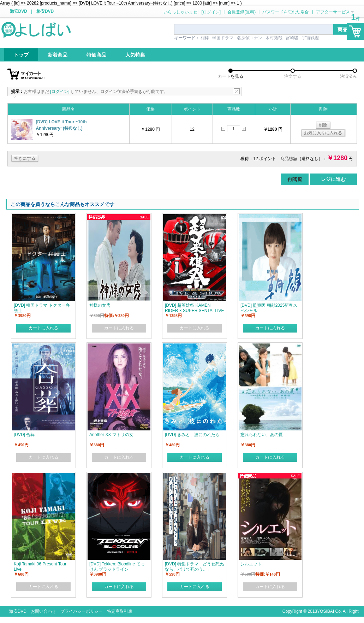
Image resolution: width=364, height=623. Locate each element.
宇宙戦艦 (310, 38)
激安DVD (19, 11)
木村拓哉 (274, 38)
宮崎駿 (292, 38)
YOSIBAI (326, 611)
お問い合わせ (43, 611)
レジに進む (333, 179)
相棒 (205, 38)
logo (37, 29)
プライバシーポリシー (82, 611)
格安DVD (45, 11)
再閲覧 (295, 179)
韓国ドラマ (223, 38)
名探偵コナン (250, 38)
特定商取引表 (120, 611)
